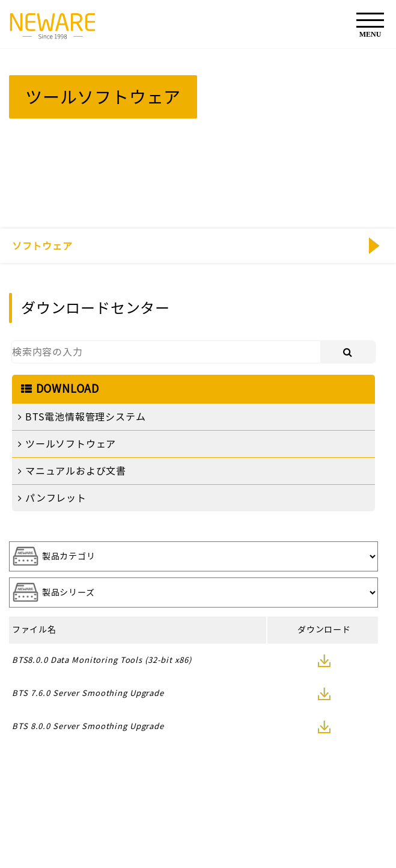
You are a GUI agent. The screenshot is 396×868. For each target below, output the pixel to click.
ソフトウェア (42, 246)
